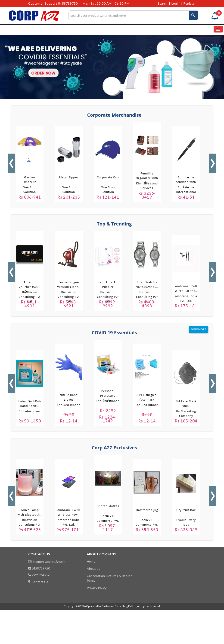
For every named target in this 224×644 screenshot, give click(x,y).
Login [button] (175, 3)
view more (199, 329)
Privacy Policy (97, 588)
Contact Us (38, 582)
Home (91, 561)
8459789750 (39, 568)
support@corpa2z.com (47, 562)
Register (190, 3)
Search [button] (163, 3)
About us (93, 568)
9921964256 (39, 575)
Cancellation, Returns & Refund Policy (110, 578)
